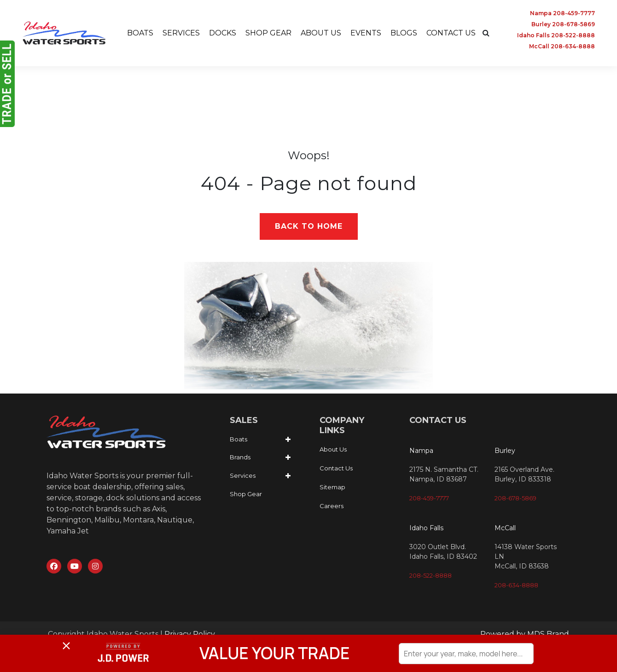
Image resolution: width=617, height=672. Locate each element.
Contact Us (336, 469)
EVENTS (366, 33)
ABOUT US (321, 33)
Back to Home (309, 226)
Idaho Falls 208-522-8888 (556, 35)
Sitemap (332, 487)
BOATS (140, 33)
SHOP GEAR (268, 33)
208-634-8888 (516, 585)
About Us (333, 450)
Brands (240, 457)
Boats (239, 439)
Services (243, 475)
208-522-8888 (431, 575)
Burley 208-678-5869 (563, 24)
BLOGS (404, 33)
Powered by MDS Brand (525, 634)
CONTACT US (451, 33)
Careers (332, 506)
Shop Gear (246, 494)
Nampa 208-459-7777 (562, 13)
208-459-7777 (429, 498)
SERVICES (181, 33)
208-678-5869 (515, 498)
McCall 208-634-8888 (562, 46)
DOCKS (223, 33)
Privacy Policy (190, 634)
